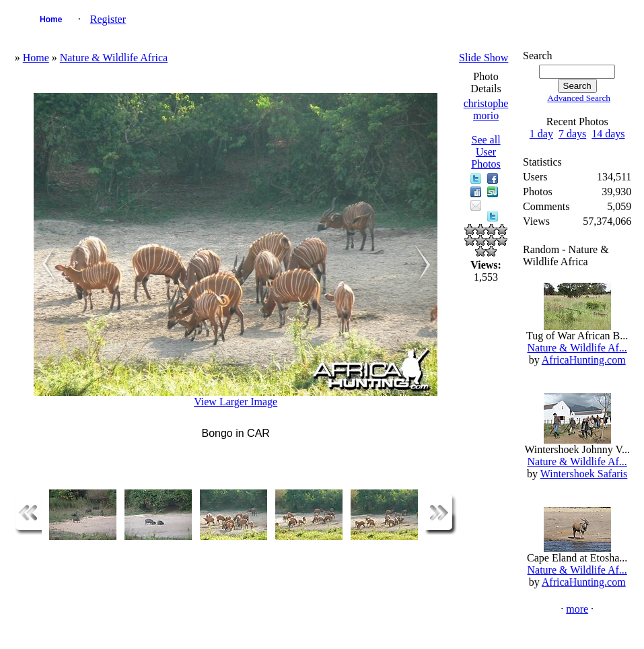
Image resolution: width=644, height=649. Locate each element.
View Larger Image (236, 402)
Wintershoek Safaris (584, 474)
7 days (572, 134)
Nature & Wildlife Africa (114, 58)
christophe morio (486, 109)
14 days (608, 134)
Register (108, 19)
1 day (541, 134)
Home (51, 20)
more (577, 609)
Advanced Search (579, 98)
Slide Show (484, 58)
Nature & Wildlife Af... (577, 348)
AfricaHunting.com (584, 360)
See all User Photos (486, 152)
